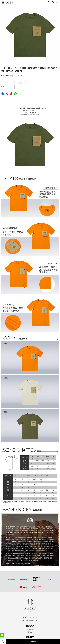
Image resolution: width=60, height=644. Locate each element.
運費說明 (30, 632)
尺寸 (3, 82)
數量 (3, 86)
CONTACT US (30, 630)
